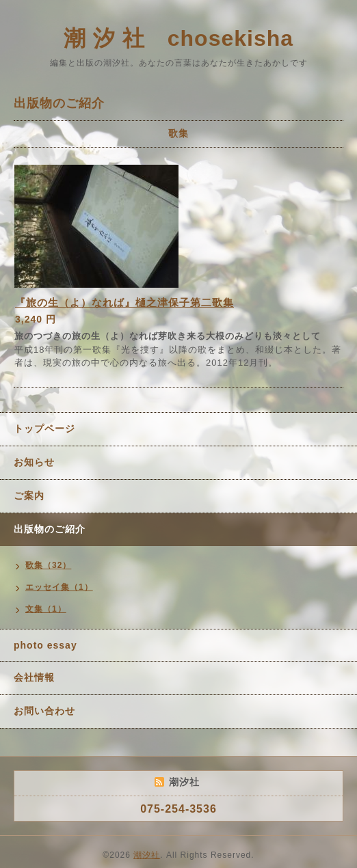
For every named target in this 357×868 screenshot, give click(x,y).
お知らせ (34, 462)
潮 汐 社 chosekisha (178, 38)
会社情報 (34, 677)
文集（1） (46, 609)
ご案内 (29, 496)
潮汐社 (147, 855)
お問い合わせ (44, 711)
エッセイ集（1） (59, 587)
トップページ (44, 429)
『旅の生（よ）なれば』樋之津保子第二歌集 (124, 302)
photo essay (45, 645)
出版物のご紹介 (50, 529)
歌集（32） (48, 565)
